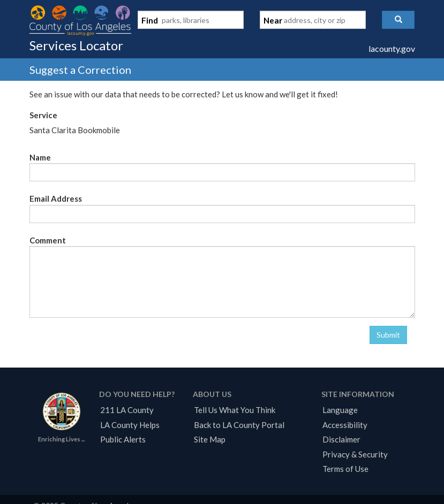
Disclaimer (341, 439)
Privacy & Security (355, 454)
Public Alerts (123, 439)
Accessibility (345, 425)
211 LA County (127, 410)
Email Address (56, 198)
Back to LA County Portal (239, 425)
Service (43, 115)
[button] (398, 20)
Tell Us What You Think (235, 410)
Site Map (210, 439)
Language (340, 410)
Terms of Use (345, 469)
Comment (48, 240)
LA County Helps (130, 425)
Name (40, 157)
